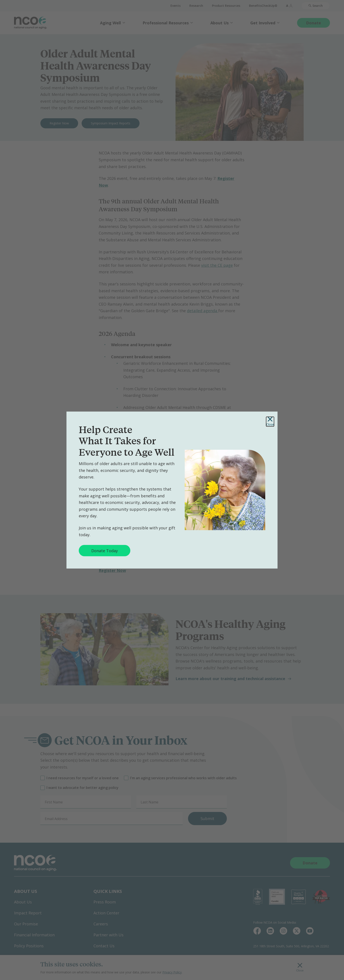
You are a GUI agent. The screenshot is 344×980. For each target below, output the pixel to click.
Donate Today (105, 551)
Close (270, 421)
